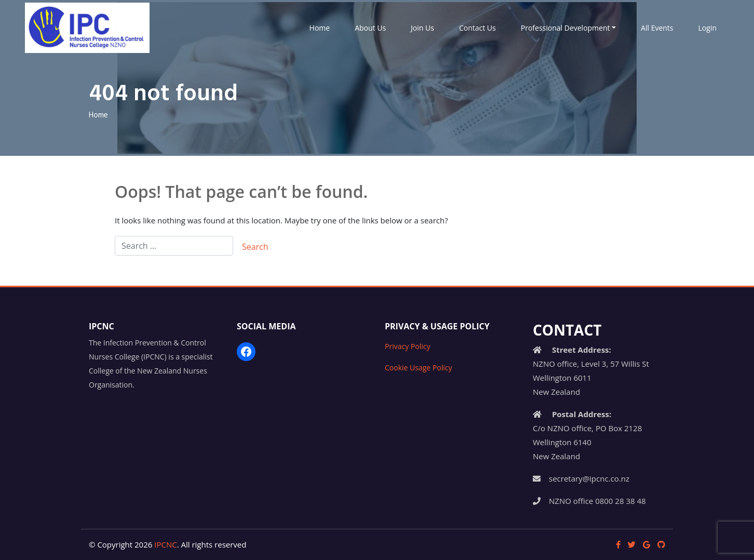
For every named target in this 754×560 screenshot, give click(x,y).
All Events (657, 28)
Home (320, 28)
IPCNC (165, 544)
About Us (370, 28)
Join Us (422, 28)
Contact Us (477, 28)
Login (708, 28)
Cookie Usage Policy (418, 368)
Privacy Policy (407, 346)
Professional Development (565, 28)
